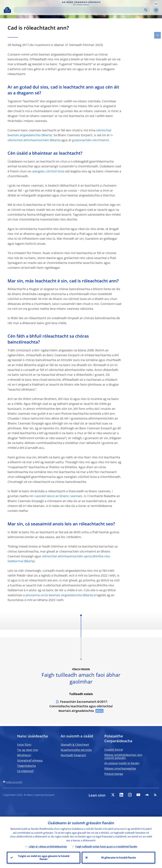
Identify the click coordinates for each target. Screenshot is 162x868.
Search (146, 10)
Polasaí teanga (114, 774)
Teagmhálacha (26, 766)
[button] (156, 3)
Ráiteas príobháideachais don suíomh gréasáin (123, 756)
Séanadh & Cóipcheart (75, 745)
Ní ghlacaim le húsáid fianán (118, 858)
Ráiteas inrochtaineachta (120, 768)
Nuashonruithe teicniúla (76, 750)
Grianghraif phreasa (30, 760)
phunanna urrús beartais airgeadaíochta (54, 595)
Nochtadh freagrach (73, 755)
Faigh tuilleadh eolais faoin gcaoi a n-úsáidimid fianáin (106, 846)
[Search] (79, 10)
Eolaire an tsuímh (14, 782)
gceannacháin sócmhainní (90, 140)
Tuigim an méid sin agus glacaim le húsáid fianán (44, 858)
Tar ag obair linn (28, 750)
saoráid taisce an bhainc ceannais (59, 496)
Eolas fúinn (24, 745)
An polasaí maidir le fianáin (122, 763)
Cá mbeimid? (25, 771)
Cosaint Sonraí (114, 750)
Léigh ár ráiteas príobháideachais (48, 846)
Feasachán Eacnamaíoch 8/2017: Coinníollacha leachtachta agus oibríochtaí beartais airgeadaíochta (81, 706)
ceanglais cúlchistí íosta (48, 171)
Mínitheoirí (24, 755)
